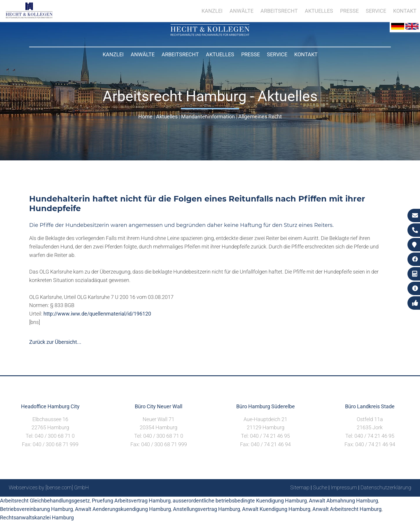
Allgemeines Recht (260, 117)
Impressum (344, 487)
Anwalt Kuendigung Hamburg (276, 509)
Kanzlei (113, 54)
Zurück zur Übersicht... (55, 342)
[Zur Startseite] (210, 34)
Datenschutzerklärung (386, 487)
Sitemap (300, 487)
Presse (251, 54)
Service (277, 54)
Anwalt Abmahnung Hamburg (343, 501)
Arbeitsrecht (180, 54)
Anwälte (143, 54)
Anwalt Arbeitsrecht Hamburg (347, 509)
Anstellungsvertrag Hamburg (206, 509)
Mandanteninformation (208, 117)
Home (145, 117)
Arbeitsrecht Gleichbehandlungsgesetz (45, 501)
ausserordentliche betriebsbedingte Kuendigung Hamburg (240, 501)
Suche (320, 487)
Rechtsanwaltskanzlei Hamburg (37, 517)
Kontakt (306, 54)
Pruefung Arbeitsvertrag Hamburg (131, 501)
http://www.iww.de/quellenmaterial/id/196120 (97, 314)
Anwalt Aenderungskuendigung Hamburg (123, 509)
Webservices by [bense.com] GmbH (49, 487)
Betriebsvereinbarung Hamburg (36, 509)
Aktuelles (220, 54)
